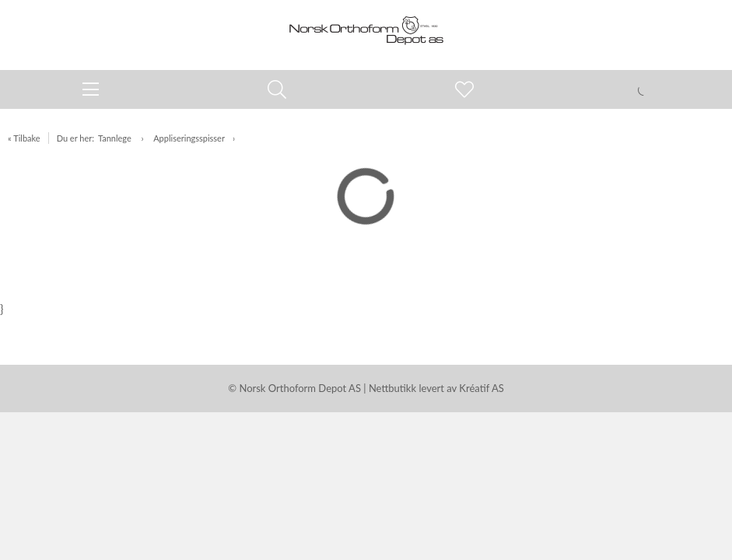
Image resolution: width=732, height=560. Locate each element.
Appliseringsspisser (189, 138)
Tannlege (116, 138)
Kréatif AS (481, 388)
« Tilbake (24, 138)
